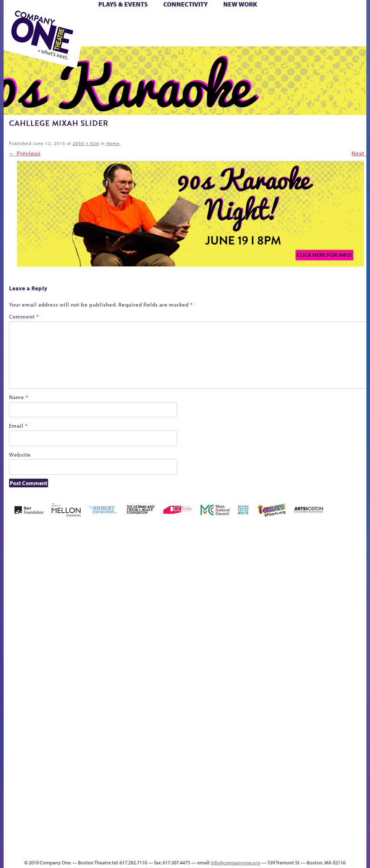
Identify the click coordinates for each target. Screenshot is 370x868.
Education (237, 630)
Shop (152, 29)
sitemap (288, 818)
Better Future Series (87, 619)
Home (113, 143)
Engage (360, 640)
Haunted (267, 630)
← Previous (25, 153)
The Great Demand (204, 807)
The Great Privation (216, 807)
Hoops (296, 630)
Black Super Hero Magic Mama (139, 609)
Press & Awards (233, 38)
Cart (193, 21)
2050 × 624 (86, 143)
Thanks (172, 849)
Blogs (359, 756)
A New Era (42, 619)
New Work (240, 4)
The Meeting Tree (246, 807)
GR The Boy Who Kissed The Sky (254, 598)
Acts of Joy (63, 619)
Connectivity (186, 4)
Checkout (205, 630)
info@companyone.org (236, 863)
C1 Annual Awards (203, 839)
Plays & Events (123, 4)
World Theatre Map (361, 736)
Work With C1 (264, 807)
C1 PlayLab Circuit (361, 662)
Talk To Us (336, 807)
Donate (224, 630)
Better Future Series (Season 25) (109, 609)
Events (360, 818)
